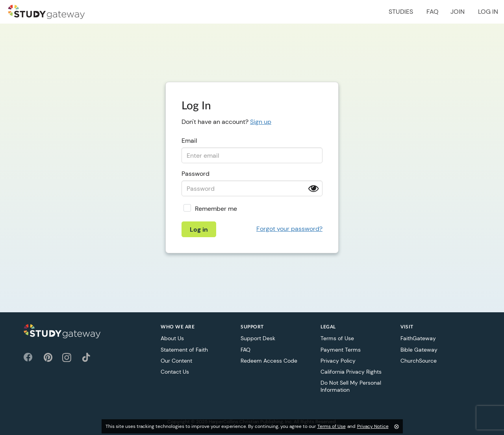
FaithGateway (418, 338)
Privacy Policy (338, 361)
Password (195, 174)
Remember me (216, 209)
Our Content (176, 361)
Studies (401, 12)
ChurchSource (419, 361)
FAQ (433, 12)
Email (189, 141)
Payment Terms (341, 350)
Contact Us (175, 372)
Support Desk (258, 338)
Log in (488, 12)
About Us (172, 338)
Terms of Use (337, 338)
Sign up (261, 122)
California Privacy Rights (351, 372)
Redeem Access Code (269, 361)
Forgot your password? (289, 229)
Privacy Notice (373, 426)
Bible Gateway (419, 350)
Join (458, 12)
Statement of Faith (184, 350)
